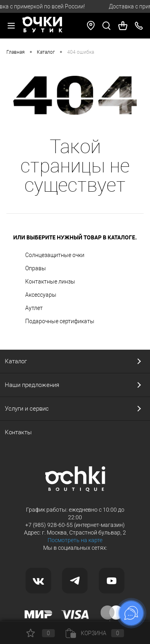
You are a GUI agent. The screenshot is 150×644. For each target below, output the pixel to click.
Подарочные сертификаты (60, 321)
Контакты (18, 432)
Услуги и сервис (27, 409)
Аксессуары (41, 295)
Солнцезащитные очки (55, 255)
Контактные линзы (50, 281)
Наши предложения (32, 385)
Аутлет (34, 308)
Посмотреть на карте (75, 540)
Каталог (16, 361)
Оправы (36, 268)
